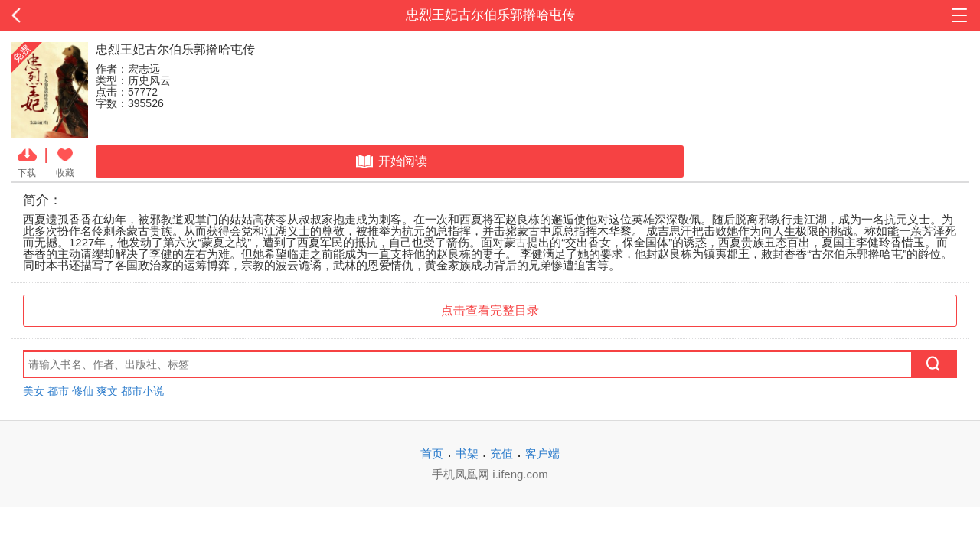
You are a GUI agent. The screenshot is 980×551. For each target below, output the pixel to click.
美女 (34, 391)
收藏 (65, 161)
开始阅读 (390, 161)
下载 (27, 161)
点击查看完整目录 (490, 310)
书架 (467, 453)
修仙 (83, 391)
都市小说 (142, 391)
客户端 (542, 453)
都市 (58, 391)
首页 (432, 453)
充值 (501, 453)
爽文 (107, 391)
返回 (98, 15)
